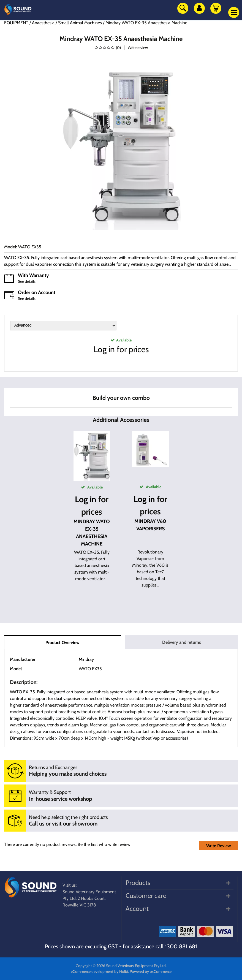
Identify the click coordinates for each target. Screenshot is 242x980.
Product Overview (62, 643)
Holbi (124, 971)
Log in (104, 349)
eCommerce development (92, 971)
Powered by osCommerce (151, 971)
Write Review (219, 846)
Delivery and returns (182, 642)
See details (27, 281)
